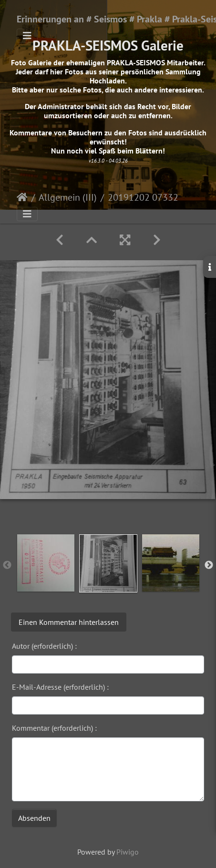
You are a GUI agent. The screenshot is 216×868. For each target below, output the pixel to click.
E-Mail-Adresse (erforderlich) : (60, 687)
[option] (46, 563)
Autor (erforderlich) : (44, 646)
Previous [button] (7, 565)
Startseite (22, 197)
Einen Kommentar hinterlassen (69, 622)
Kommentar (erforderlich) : (54, 728)
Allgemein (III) (68, 197)
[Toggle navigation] (27, 36)
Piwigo (128, 852)
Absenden (34, 818)
